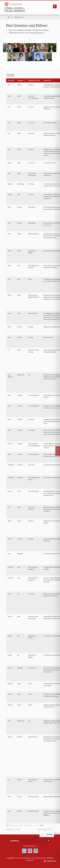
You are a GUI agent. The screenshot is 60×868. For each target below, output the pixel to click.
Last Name (21, 80)
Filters (10, 75)
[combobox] (51, 829)
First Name (11, 80)
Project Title (47, 80)
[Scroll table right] (58, 453)
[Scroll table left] (58, 449)
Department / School (34, 80)
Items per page (42, 829)
